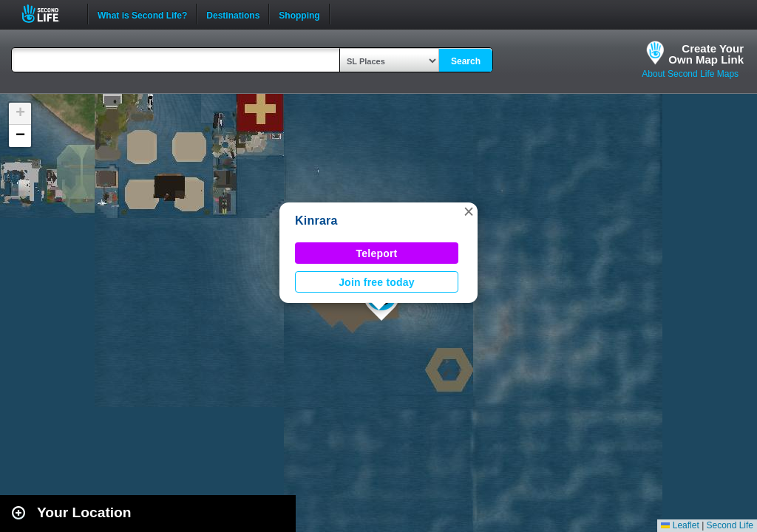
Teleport (377, 253)
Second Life (48, 14)
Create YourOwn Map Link (706, 54)
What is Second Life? (142, 14)
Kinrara (316, 221)
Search (466, 61)
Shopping (299, 14)
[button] (469, 211)
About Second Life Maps (690, 74)
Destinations (233, 14)
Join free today (377, 282)
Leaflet (680, 525)
